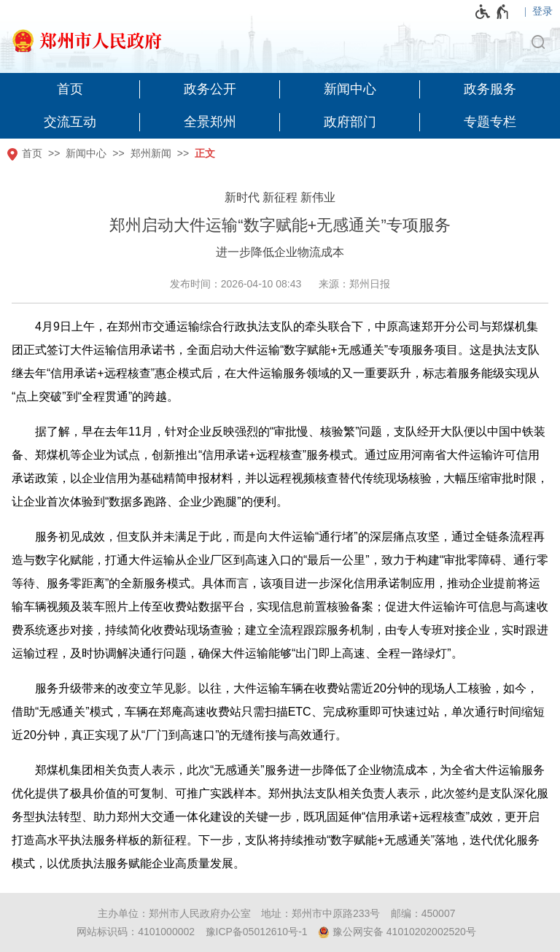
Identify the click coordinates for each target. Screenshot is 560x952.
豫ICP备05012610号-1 (257, 932)
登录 (542, 11)
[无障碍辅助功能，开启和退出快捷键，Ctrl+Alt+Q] (493, 12)
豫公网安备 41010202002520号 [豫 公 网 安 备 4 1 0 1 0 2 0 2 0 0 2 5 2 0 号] (397, 932)
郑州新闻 (151, 153)
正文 (205, 153)
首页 (32, 153)
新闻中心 (86, 153)
